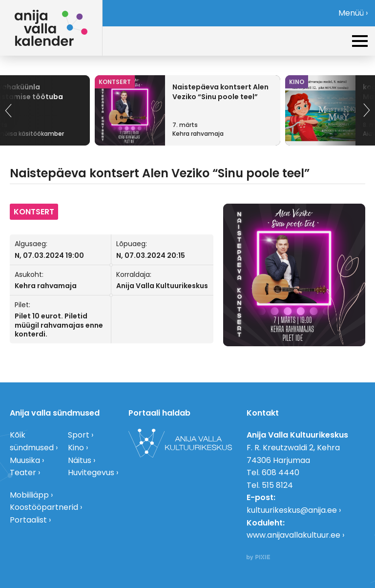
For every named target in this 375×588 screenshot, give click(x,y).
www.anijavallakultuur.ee (293, 535)
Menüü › (353, 13)
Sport (79, 435)
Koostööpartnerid (44, 507)
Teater (23, 472)
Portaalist (28, 520)
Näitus (80, 460)
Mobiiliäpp (29, 495)
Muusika (25, 460)
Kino (76, 448)
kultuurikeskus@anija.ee (292, 510)
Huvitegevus (91, 472)
